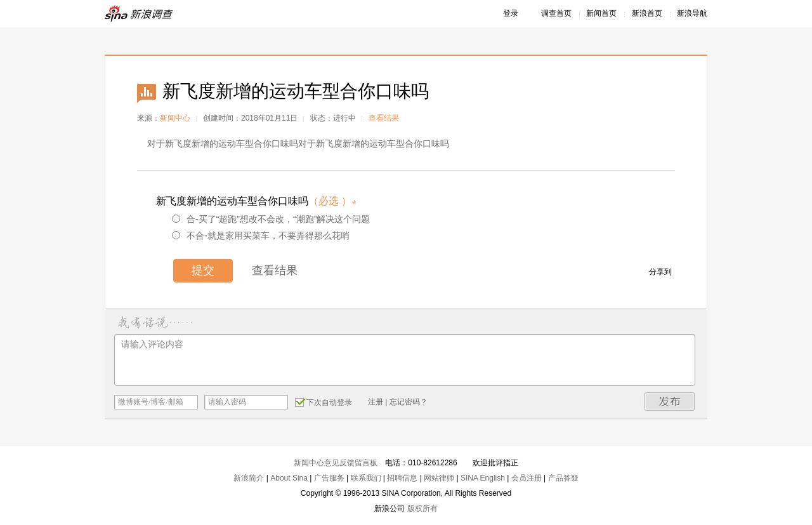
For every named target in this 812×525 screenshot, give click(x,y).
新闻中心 (175, 118)
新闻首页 (601, 13)
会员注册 (527, 478)
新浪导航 (692, 13)
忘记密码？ (409, 402)
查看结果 (384, 118)
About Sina (289, 478)
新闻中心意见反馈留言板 (336, 463)
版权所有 (422, 508)
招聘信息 (402, 478)
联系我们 (366, 478)
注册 (376, 402)
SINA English (483, 478)
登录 (511, 13)
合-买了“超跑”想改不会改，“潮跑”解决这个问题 (271, 219)
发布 (670, 402)
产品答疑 (563, 478)
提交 (203, 270)
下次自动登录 (324, 402)
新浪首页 (647, 13)
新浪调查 (140, 14)
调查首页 (556, 13)
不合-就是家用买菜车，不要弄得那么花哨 (261, 236)
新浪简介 (249, 478)
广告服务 (329, 478)
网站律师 (439, 478)
